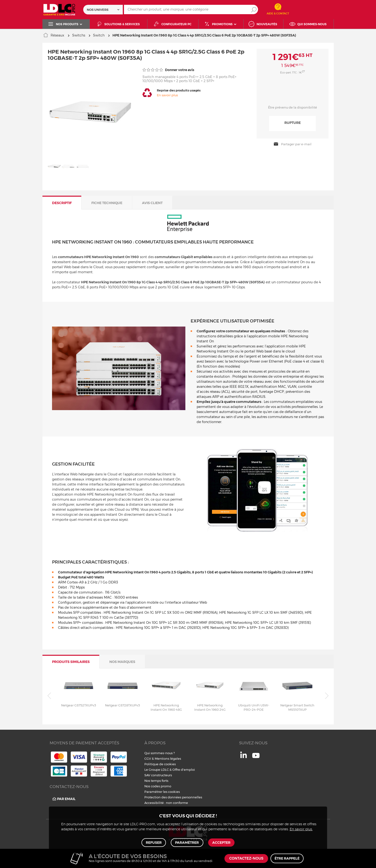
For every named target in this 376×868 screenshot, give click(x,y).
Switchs (79, 35)
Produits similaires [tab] (71, 662)
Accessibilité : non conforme (166, 803)
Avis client (152, 203)
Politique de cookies (160, 764)
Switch (99, 35)
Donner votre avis (168, 70)
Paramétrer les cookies (162, 792)
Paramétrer (187, 842)
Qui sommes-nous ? (160, 753)
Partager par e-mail (292, 144)
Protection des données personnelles (173, 797)
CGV (148, 759)
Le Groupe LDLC (157, 770)
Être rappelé (287, 858)
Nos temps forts (156, 781)
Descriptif (62, 203)
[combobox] (103, 10)
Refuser (154, 842)
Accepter (221, 842)
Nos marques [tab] (122, 662)
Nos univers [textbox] (98, 10)
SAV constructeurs (158, 775)
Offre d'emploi (184, 770)
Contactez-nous (246, 859)
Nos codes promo (158, 786)
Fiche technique (107, 203)
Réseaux (57, 35)
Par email (64, 799)
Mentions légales (168, 759)
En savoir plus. (301, 828)
